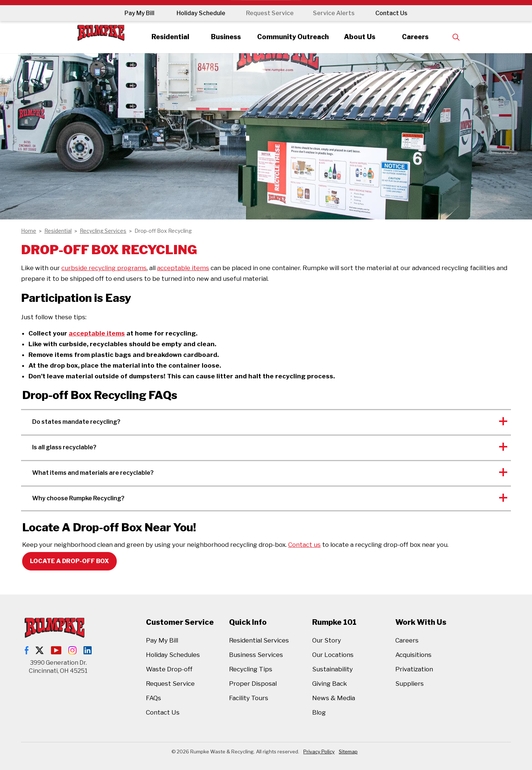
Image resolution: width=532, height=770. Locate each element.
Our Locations (333, 655)
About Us (363, 37)
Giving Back (330, 684)
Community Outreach (293, 37)
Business (222, 37)
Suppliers (410, 684)
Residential (164, 37)
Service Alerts (335, 13)
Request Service (268, 13)
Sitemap (348, 752)
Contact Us (394, 13)
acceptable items (183, 268)
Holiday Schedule (198, 13)
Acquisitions (413, 655)
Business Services (256, 655)
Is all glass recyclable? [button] (64, 447)
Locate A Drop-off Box (69, 561)
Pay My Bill (137, 13)
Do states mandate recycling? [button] (76, 422)
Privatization (414, 669)
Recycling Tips (251, 669)
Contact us (304, 545)
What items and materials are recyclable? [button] (93, 473)
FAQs (154, 698)
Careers (422, 37)
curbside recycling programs (104, 268)
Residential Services (259, 640)
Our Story (327, 640)
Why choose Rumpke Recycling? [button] (78, 498)
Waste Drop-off (169, 669)
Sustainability (332, 669)
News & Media (334, 698)
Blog (319, 712)
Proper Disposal (253, 684)
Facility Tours (249, 698)
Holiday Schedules (173, 655)
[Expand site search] (464, 37)
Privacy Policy (319, 752)
